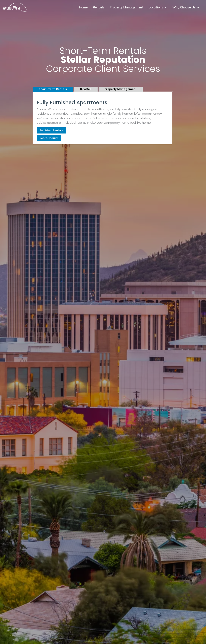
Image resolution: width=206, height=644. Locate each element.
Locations (156, 8)
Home (83, 8)
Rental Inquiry (49, 138)
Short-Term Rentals (53, 89)
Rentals (99, 8)
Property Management (127, 8)
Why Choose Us (184, 8)
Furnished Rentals (51, 130)
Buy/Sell (86, 89)
